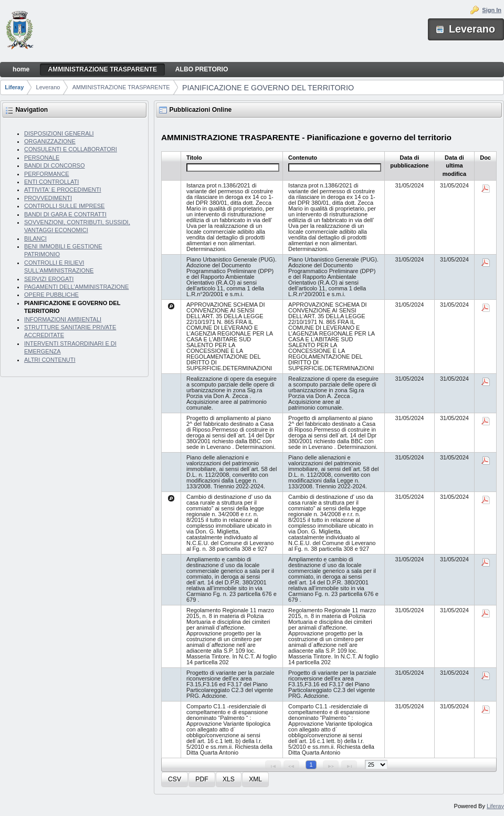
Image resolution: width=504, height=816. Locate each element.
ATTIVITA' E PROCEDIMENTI (63, 190)
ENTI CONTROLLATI (51, 182)
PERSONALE (42, 158)
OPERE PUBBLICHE (51, 295)
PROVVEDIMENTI (48, 198)
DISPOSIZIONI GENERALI (59, 133)
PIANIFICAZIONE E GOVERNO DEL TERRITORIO (268, 88)
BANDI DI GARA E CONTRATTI (65, 214)
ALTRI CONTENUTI (50, 360)
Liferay (14, 87)
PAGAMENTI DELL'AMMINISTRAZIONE (76, 287)
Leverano (48, 87)
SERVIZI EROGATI (49, 279)
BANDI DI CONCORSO (55, 165)
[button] (175, 780)
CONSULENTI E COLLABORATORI (71, 149)
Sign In (492, 10)
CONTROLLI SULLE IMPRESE (64, 206)
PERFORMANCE (47, 174)
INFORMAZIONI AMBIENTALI (63, 319)
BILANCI (35, 238)
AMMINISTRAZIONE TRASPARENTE (121, 87)
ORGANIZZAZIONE (50, 141)
